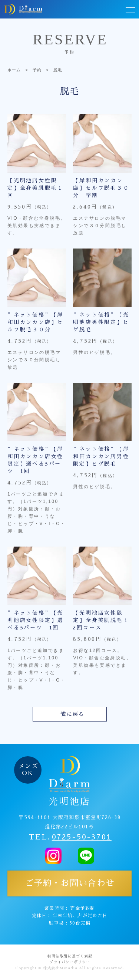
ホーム (14, 70)
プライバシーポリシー (70, 962)
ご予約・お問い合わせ (70, 883)
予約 (37, 70)
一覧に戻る (70, 714)
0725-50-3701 (82, 837)
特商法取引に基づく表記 (70, 956)
